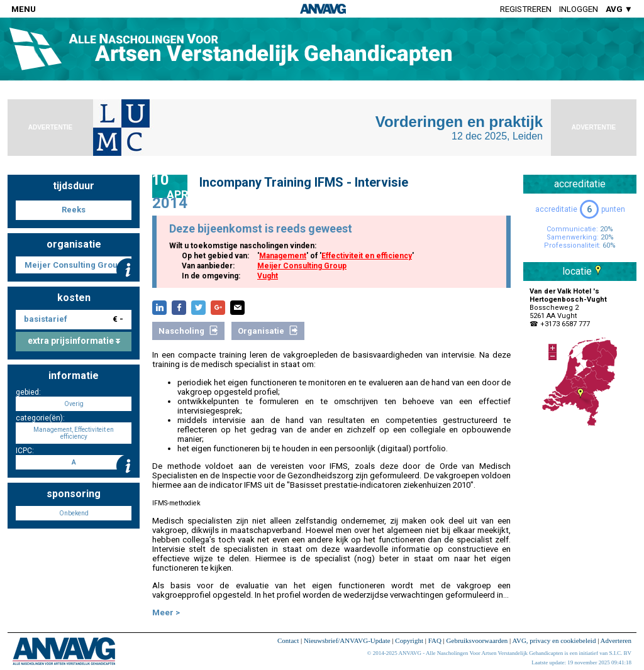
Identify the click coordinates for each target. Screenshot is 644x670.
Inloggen (579, 9)
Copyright (409, 640)
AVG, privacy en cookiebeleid (554, 640)
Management (283, 256)
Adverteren (616, 640)
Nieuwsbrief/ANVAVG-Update (347, 640)
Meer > (166, 612)
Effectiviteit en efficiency (367, 256)
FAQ (435, 640)
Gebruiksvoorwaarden (477, 640)
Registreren (526, 9)
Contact (288, 640)
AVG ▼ (619, 9)
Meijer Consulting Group (302, 266)
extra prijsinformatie (74, 341)
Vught (268, 276)
